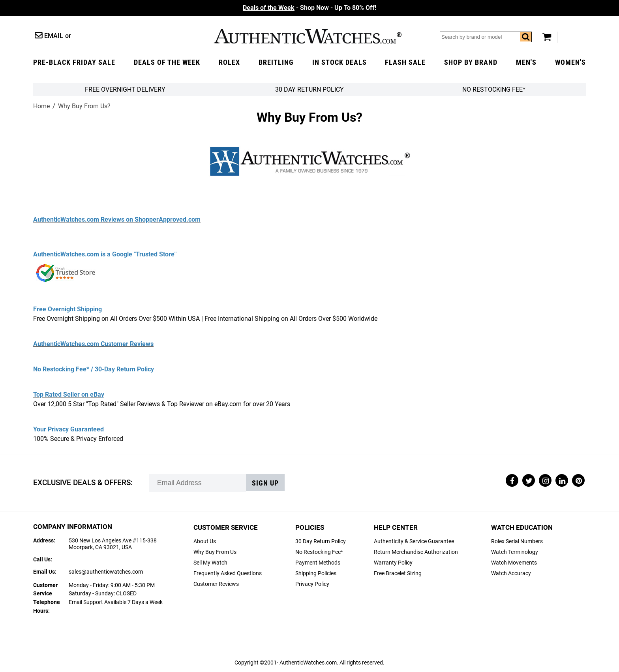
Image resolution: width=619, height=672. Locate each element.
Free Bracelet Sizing (398, 573)
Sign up (265, 483)
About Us (205, 541)
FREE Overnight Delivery (125, 89)
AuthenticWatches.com (308, 36)
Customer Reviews (216, 584)
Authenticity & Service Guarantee (414, 541)
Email (54, 36)
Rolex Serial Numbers (517, 541)
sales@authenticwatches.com (106, 572)
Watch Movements (514, 563)
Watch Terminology (515, 552)
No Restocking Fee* (494, 89)
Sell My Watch (210, 563)
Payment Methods (318, 563)
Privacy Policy (312, 584)
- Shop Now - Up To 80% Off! (309, 8)
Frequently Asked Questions (228, 573)
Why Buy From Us (215, 552)
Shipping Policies (316, 573)
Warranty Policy (393, 563)
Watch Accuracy (511, 573)
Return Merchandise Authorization (416, 552)
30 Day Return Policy (321, 541)
